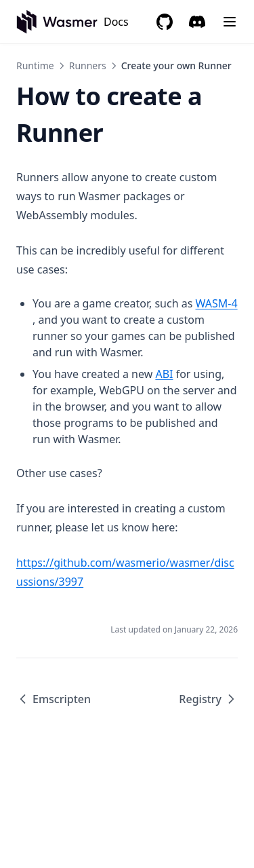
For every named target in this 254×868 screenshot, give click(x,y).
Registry (208, 699)
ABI (164, 374)
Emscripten (54, 699)
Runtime (35, 65)
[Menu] (230, 22)
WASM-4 (217, 303)
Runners (88, 65)
